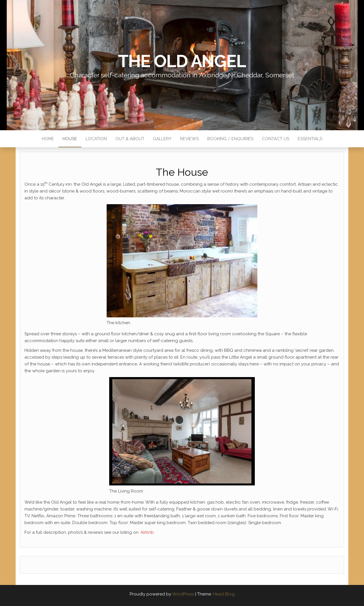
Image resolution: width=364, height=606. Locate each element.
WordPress (183, 594)
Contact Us (276, 139)
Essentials (310, 139)
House (70, 139)
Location (96, 139)
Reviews (189, 139)
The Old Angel (182, 61)
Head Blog (224, 594)
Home (48, 139)
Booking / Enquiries (230, 139)
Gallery (162, 139)
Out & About (130, 139)
